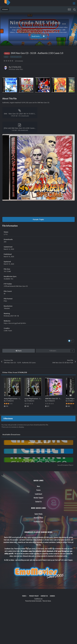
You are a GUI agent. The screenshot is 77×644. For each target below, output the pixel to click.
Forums (38, 490)
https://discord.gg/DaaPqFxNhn (15, 323)
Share (19, 351)
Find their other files (16, 69)
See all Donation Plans (65, 465)
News (38, 486)
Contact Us (38, 502)
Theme (25, 596)
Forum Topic (38, 219)
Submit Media (38, 514)
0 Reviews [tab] (8, 419)
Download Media (38, 518)
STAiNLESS (16, 67)
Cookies (52, 596)
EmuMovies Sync (38, 522)
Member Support (38, 498)
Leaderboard (39, 494)
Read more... (38, 36)
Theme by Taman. (47, 601)
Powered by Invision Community (33, 601)
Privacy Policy (34, 596)
